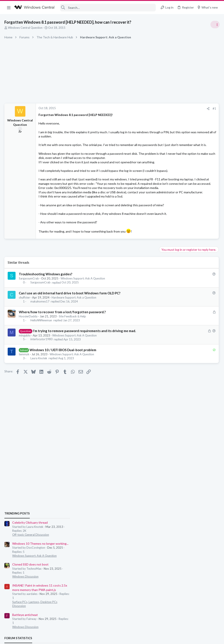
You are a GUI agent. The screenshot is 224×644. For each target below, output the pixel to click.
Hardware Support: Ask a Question (74, 340)
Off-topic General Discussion (180, 259)
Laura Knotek (39, 401)
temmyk (24, 397)
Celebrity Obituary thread (180, 246)
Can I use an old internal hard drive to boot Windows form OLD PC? (70, 336)
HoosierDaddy (28, 359)
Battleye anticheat (175, 339)
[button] (9, 7)
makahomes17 (40, 344)
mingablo (25, 378)
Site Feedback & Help (72, 359)
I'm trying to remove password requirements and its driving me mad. (84, 374)
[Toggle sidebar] (215, 25)
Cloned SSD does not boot (180, 288)
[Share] (139, 109)
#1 (145, 109)
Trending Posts (167, 237)
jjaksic (216, 388)
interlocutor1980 (41, 382)
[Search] (108, 8)
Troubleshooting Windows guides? (45, 317)
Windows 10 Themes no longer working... (190, 267)
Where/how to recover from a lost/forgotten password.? (62, 355)
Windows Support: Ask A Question (83, 321)
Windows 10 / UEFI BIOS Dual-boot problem (63, 393)
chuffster (24, 340)
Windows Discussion (175, 301)
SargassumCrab (29, 321)
